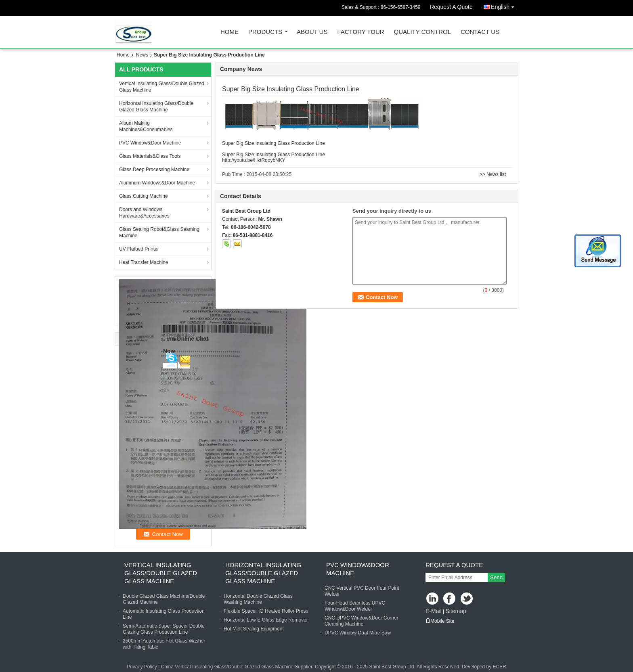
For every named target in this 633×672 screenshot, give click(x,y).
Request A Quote (451, 7)
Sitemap (456, 611)
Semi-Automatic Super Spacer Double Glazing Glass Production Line (164, 629)
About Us (312, 32)
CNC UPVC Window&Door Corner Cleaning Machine (362, 621)
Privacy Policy (142, 667)
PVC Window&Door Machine (150, 143)
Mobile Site (440, 621)
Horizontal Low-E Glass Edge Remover (266, 620)
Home (230, 32)
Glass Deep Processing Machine (154, 170)
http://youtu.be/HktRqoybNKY (254, 160)
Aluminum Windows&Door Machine (157, 183)
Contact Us (480, 32)
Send (496, 577)
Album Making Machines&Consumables (146, 126)
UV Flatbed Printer (139, 249)
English (505, 5)
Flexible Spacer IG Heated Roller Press (266, 611)
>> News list (493, 174)
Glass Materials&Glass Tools (150, 156)
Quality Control (422, 32)
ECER (500, 667)
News (142, 55)
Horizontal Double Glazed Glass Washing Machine (258, 599)
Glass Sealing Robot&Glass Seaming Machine (159, 232)
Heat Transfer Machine (144, 262)
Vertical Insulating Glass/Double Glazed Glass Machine (162, 87)
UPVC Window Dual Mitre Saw (358, 633)
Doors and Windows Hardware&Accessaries (144, 213)
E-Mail (434, 611)
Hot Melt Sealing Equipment (254, 629)
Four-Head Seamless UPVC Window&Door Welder (355, 606)
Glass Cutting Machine (144, 196)
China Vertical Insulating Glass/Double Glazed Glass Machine (227, 667)
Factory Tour (361, 32)
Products (265, 32)
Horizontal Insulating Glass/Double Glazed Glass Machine (156, 107)
